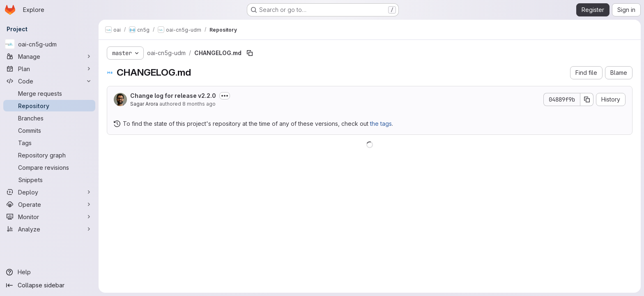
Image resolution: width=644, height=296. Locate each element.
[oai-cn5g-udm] (49, 44)
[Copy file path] (250, 53)
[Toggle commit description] (225, 96)
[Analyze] (49, 229)
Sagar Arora (144, 104)
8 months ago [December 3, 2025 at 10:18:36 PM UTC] (199, 104)
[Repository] (49, 106)
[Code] (49, 81)
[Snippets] (49, 180)
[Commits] (49, 130)
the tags (381, 124)
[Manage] (49, 56)
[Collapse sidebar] (49, 285)
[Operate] (49, 204)
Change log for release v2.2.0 (173, 96)
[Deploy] (49, 192)
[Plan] (49, 69)
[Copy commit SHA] (587, 99)
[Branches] (49, 118)
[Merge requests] (49, 93)
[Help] (49, 272)
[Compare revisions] (49, 167)
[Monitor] (49, 217)
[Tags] (49, 143)
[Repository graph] (49, 155)
